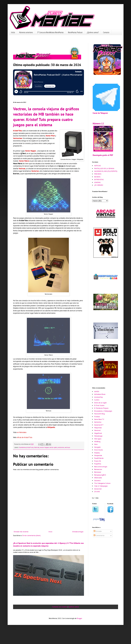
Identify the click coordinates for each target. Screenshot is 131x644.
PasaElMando (99, 458)
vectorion (61, 447)
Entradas (98, 531)
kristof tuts (30, 447)
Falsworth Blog (99, 414)
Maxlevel (97, 430)
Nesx (96, 444)
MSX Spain (98, 439)
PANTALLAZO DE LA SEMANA (104, 168)
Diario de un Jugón (100, 403)
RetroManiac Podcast (75, 32)
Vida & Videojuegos (101, 486)
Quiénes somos (74, 607)
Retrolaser (98, 472)
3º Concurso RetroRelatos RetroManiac (50, 32)
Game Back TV (99, 419)
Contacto (106, 32)
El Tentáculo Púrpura (101, 408)
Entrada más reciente (21, 532)
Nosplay (97, 453)
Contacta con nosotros (60, 607)
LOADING (97, 182)
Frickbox (97, 417)
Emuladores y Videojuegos (103, 411)
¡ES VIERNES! (99, 185)
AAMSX (97, 391)
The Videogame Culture (102, 483)
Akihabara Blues (100, 394)
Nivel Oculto (98, 450)
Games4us (98, 422)
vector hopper (44, 447)
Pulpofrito (98, 464)
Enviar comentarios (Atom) (31, 535)
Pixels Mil (98, 461)
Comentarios (99, 535)
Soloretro (97, 480)
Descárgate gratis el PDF (103, 155)
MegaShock (98, 433)
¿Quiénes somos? (93, 32)
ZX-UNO (97, 492)
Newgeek (97, 447)
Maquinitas (98, 428)
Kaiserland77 (99, 425)
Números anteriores (26, 32)
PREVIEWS (98, 174)
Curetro (97, 400)
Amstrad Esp (98, 397)
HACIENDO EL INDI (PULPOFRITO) (106, 171)
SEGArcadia (98, 478)
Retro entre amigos (101, 467)
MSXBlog (97, 441)
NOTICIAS (97, 166)
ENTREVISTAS (99, 179)
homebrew (22, 447)
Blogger (79, 618)
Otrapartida (98, 455)
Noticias (37, 447)
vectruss (67, 447)
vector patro (53, 447)
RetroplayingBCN (100, 475)
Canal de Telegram (100, 113)
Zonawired (98, 489)
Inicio (13, 32)
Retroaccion (98, 469)
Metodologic (98, 436)
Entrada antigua (78, 532)
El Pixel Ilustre (99, 405)
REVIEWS (97, 177)
